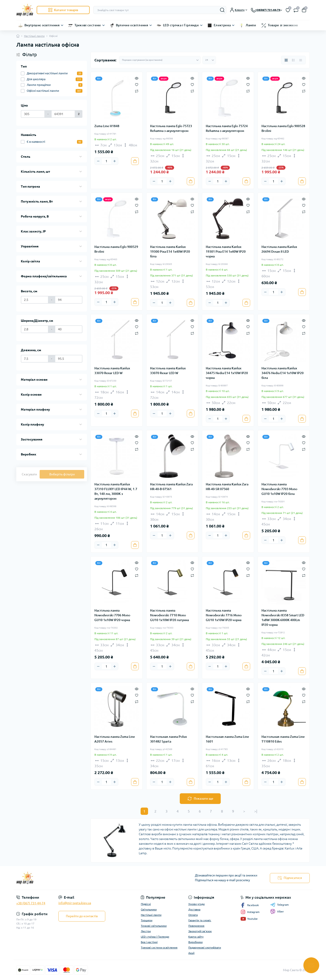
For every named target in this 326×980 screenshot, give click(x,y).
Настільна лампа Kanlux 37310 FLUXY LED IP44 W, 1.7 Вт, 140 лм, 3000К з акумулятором (116, 491)
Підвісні (146, 904)
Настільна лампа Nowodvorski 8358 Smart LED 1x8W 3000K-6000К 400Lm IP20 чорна (283, 618)
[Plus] (115, 161)
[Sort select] (160, 60)
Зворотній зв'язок (200, 931)
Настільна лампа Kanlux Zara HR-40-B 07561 (171, 487)
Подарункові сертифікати (205, 947)
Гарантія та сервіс (200, 920)
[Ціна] (33, 114)
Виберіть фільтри (62, 474)
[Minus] (98, 161)
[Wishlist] (137, 84)
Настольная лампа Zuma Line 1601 (227, 739)
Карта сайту (196, 937)
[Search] (222, 10)
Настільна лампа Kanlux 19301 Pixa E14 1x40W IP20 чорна (226, 252)
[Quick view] (137, 78)
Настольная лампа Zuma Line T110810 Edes (283, 739)
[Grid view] (286, 60)
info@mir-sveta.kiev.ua (75, 903)
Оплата (193, 915)
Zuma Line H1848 (107, 126)
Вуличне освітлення (132, 25)
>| (256, 811)
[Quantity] (106, 161)
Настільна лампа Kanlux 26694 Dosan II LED (279, 249)
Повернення (196, 926)
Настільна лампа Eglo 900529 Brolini (116, 249)
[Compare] (137, 91)
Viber (277, 912)
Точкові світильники (154, 926)
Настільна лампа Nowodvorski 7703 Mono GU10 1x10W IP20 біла (279, 489)
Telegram (279, 905)
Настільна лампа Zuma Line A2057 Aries (115, 739)
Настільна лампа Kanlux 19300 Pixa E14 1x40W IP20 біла (170, 252)
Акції (191, 953)
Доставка (194, 909)
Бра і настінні (149, 942)
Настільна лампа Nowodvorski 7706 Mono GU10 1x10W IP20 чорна (112, 615)
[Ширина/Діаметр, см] (35, 329)
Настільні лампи (34, 36)
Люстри (146, 931)
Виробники (195, 942)
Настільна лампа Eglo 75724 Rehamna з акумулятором (227, 128)
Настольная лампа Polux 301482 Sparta (168, 739)
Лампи (251, 25)
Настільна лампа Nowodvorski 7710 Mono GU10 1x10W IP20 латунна (169, 615)
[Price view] (301, 60)
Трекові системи (88, 25)
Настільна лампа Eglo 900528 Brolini (283, 128)
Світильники (149, 909)
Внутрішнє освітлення (42, 25)
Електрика (222, 25)
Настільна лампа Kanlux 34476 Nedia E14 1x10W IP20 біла (283, 373)
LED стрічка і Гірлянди (181, 25)
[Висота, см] (35, 300)
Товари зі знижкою (283, 25)
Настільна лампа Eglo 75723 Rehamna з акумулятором (171, 128)
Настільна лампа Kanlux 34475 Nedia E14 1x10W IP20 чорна (227, 373)
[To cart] (135, 161)
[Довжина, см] (35, 359)
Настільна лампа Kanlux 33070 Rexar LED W (112, 371)
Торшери (147, 920)
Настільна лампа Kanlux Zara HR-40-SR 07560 (227, 487)
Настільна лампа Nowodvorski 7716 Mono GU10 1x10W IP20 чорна (224, 615)
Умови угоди (197, 904)
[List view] (293, 60)
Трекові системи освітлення (159, 947)
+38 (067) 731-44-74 (31, 903)
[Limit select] (209, 60)
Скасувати (29, 474)
